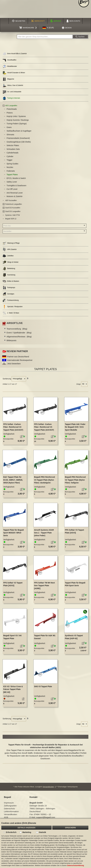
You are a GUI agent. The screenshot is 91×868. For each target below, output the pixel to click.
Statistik (42, 832)
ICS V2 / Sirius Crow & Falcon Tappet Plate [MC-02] (13, 689)
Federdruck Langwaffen (14, 204)
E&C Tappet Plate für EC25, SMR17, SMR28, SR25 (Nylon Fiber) (13, 480)
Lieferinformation (11, 811)
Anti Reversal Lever (15, 193)
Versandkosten (48, 787)
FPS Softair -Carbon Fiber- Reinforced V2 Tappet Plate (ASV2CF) (13, 427)
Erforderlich (11, 832)
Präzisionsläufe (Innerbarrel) (18, 138)
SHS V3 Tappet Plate (43, 686)
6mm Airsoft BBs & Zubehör (15, 54)
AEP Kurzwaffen (11, 200)
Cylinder (10, 156)
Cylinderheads (13, 153)
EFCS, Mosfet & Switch (16, 178)
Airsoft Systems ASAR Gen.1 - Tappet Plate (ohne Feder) (44, 533)
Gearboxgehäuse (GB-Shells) (19, 142)
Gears (9, 127)
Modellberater (10, 66)
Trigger (9, 160)
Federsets (11, 171)
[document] (46, 843)
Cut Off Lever (12, 189)
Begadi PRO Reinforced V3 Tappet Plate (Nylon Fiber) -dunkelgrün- (45, 480)
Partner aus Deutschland (18, 357)
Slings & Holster (11, 262)
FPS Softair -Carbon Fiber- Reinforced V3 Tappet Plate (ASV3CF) (44, 427)
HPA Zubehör (10, 249)
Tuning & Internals (11, 98)
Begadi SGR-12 (11, 219)
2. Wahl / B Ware (11, 313)
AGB (6, 817)
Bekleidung (9, 269)
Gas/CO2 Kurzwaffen (13, 208)
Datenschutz (9, 809)
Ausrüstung (9, 275)
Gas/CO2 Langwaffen (13, 211)
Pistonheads (12, 109)
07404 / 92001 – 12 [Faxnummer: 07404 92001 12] (42, 814)
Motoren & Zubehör (15, 196)
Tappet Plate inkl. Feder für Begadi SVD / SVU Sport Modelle (75, 427)
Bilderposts (11, 340)
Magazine (8, 79)
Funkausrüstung (11, 300)
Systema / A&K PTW (13, 215)
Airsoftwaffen (9, 60)
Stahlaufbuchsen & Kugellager (19, 131)
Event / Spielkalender (19, 333)
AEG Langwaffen (11, 106)
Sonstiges (8, 294)
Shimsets (10, 135)
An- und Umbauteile (12, 92)
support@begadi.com (46, 817)
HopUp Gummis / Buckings (18, 120)
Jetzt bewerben (14, 364)
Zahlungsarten (10, 806)
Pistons (10, 113)
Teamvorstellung (17, 329)
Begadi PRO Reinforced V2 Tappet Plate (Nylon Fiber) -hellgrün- (75, 480)
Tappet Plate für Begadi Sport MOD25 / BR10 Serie (13, 533)
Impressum (9, 803)
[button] (48, 28)
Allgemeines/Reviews (19, 337)
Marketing (27, 832)
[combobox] (45, 37)
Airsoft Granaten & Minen (14, 73)
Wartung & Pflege (11, 243)
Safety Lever (12, 182)
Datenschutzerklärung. (76, 865)
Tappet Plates (12, 175)
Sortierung (7, 379)
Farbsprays (9, 288)
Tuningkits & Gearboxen (16, 186)
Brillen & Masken (11, 281)
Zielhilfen (8, 256)
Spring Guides (12, 164)
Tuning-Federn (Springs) (17, 124)
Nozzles (10, 167)
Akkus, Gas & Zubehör (13, 86)
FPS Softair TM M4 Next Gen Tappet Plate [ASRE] (44, 586)
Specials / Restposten (13, 307)
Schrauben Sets (13, 149)
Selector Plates (13, 145)
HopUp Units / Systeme (16, 116)
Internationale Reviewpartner (20, 360)
